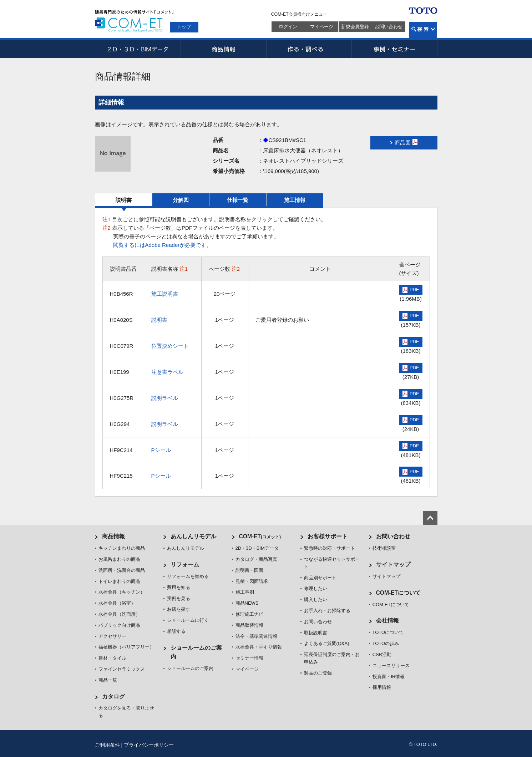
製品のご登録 (318, 673)
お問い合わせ (389, 27)
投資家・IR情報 (389, 677)
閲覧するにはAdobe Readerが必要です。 (163, 245)
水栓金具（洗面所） (119, 614)
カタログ (113, 697)
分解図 (181, 200)
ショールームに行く (188, 620)
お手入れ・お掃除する (327, 611)
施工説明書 (165, 294)
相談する (176, 631)
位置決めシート (170, 346)
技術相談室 (384, 548)
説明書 (124, 200)
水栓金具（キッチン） (122, 592)
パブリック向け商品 (119, 625)
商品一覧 (108, 680)
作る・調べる (309, 49)
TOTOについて (388, 632)
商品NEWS (247, 603)
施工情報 (295, 200)
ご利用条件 (107, 745)
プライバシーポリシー (149, 745)
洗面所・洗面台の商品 (122, 570)
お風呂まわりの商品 (119, 559)
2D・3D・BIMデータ (138, 49)
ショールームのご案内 (190, 668)
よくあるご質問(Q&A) (327, 643)
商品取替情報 (249, 625)
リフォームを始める (188, 576)
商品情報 (223, 49)
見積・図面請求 (252, 581)
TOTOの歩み (386, 643)
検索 (423, 30)
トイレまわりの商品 (119, 581)
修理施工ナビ (249, 614)
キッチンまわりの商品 (122, 548)
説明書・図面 (249, 570)
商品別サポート (320, 578)
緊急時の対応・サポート (330, 548)
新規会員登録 (355, 27)
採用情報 (382, 687)
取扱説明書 (316, 633)
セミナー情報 (249, 658)
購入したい (316, 599)
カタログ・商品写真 (256, 559)
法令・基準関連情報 (256, 636)
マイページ (322, 27)
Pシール (161, 450)
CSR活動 (382, 654)
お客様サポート (328, 536)
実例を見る (179, 598)
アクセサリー (112, 636)
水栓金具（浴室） (117, 603)
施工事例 (245, 592)
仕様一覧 (238, 200)
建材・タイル (112, 658)
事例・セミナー (395, 49)
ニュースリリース (391, 665)
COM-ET (260, 536)
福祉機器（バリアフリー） (126, 647)
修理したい (316, 588)
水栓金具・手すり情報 (259, 647)
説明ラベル (165, 398)
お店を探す (179, 609)
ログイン (288, 27)
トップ (184, 27)
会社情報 (387, 621)
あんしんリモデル (193, 536)
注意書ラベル (167, 372)
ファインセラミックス (122, 669)
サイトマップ (393, 565)
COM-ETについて (399, 593)
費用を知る (179, 587)
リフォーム (185, 565)
